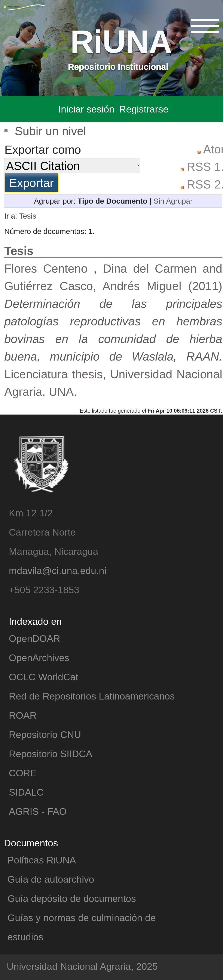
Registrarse (144, 109)
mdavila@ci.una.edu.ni (58, 570)
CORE (23, 773)
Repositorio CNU (45, 734)
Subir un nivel (50, 131)
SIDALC (26, 792)
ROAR (23, 715)
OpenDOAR (34, 638)
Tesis (28, 216)
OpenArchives (39, 657)
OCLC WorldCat (43, 677)
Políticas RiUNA (42, 860)
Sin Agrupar (173, 201)
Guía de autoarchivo (51, 879)
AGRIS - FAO (38, 811)
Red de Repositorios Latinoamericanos (92, 696)
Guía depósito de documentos (72, 898)
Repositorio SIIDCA (51, 753)
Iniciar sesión (86, 109)
